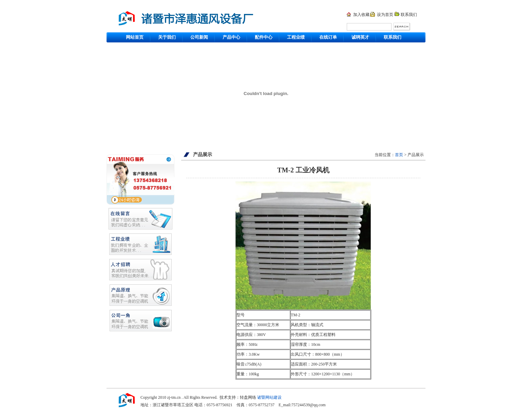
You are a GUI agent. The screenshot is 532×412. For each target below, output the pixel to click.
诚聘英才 (360, 37)
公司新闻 (199, 37)
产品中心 (231, 37)
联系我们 (409, 15)
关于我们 (167, 37)
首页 (399, 155)
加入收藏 (361, 15)
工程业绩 (296, 37)
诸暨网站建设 (269, 397)
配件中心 (264, 37)
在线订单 (328, 37)
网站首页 (135, 37)
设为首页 (385, 15)
